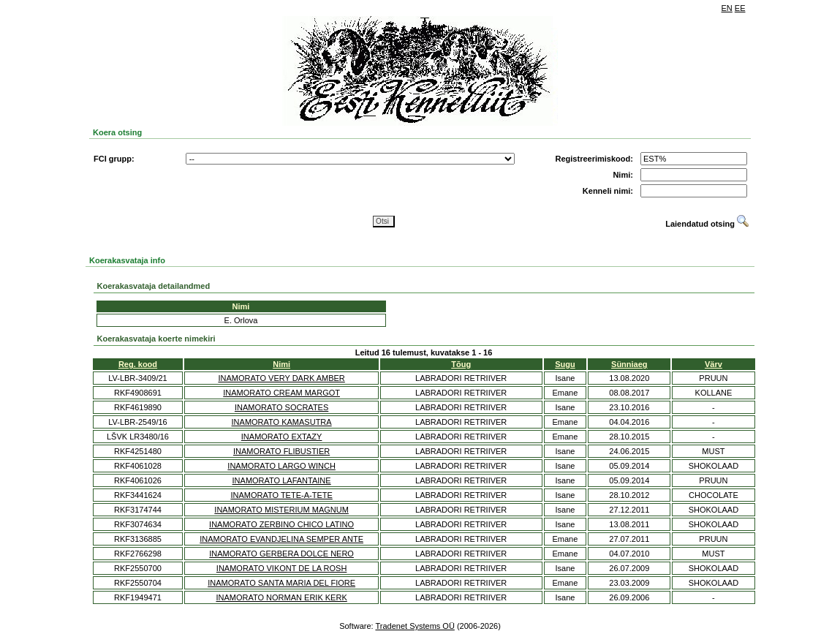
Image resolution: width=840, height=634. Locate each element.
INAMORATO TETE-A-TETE (281, 495)
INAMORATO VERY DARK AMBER (281, 378)
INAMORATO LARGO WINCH (281, 466)
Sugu (565, 364)
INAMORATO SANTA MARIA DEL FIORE (281, 583)
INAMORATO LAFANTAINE (282, 480)
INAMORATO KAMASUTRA (282, 422)
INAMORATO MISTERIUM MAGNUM (281, 510)
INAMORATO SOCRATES (281, 407)
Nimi (281, 364)
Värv (714, 364)
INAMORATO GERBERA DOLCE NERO (281, 554)
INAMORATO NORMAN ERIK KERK (281, 597)
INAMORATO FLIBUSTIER (281, 451)
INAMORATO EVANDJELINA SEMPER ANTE (281, 539)
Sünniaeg (629, 364)
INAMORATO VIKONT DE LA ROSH (281, 568)
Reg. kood (138, 364)
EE (740, 8)
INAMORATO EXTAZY (282, 437)
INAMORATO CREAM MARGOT (281, 393)
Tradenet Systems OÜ (415, 626)
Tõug (461, 364)
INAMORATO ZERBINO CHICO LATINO (281, 524)
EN (727, 8)
